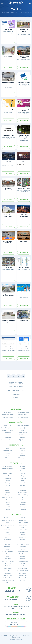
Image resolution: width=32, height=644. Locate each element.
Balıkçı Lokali (23, 573)
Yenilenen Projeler (23, 415)
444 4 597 (13, 591)
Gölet (8, 532)
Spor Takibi (24, 347)
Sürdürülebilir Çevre (8, 430)
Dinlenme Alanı (23, 525)
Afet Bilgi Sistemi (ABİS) (24, 188)
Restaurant (23, 547)
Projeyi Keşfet (8, 41)
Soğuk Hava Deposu (23, 571)
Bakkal (23, 518)
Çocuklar (23, 448)
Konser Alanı (8, 539)
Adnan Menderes (8, 466)
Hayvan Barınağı (8, 568)
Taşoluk (8, 502)
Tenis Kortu (23, 559)
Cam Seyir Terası (23, 575)
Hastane (23, 485)
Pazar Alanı (23, 566)
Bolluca (23, 473)
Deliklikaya (8, 478)
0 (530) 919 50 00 (13, 599)
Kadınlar (23, 455)
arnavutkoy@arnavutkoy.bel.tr (16, 614)
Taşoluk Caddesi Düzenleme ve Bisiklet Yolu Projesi (8, 296)
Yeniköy (23, 507)
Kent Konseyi (24, 241)
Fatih (23, 481)
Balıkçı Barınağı (23, 568)
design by (16, 640)
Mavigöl (8, 495)
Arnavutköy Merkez (8, 469)
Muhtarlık (8, 544)
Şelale (8, 556)
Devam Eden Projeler (8, 415)
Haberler (16, 394)
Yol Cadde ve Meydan (8, 440)
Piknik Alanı (8, 547)
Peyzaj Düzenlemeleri (8, 580)
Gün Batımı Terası (8, 578)
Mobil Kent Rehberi (24, 268)
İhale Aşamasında (23, 417)
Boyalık (8, 476)
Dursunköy (23, 478)
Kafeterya (8, 537)
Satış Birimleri (8, 573)
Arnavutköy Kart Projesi (24, 83)
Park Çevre (8, 433)
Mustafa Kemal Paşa (8, 497)
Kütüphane (23, 542)
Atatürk (23, 469)
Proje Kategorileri (16, 390)
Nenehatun (23, 497)
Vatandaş (8, 458)
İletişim (16, 398)
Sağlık (23, 549)
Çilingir (23, 476)
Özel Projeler (23, 435)
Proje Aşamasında (8, 417)
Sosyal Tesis (8, 571)
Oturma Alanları (23, 578)
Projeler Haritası (16, 387)
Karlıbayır (8, 493)
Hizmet (23, 535)
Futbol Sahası (8, 530)
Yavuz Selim (8, 507)
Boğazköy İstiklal (8, 473)
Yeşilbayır (8, 509)
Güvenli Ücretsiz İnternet (24, 294)
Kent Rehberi (8, 268)
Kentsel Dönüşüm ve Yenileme (8, 428)
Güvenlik (23, 580)
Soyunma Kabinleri (23, 551)
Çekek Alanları (8, 575)
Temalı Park (8, 559)
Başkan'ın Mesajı (16, 383)
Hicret (8, 488)
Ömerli (8, 500)
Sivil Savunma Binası (8, 551)
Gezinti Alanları (23, 530)
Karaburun (23, 490)
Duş (8, 527)
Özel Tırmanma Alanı (23, 544)
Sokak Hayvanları (23, 458)
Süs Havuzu (23, 554)
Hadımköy (23, 483)
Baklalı (8, 471)
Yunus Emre (23, 509)
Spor (8, 554)
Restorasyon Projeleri (23, 425)
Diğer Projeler (23, 440)
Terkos (8, 505)
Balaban (23, 471)
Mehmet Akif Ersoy (23, 495)
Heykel (8, 535)
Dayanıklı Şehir (23, 428)
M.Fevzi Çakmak (23, 493)
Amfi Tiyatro (8, 518)
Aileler (8, 448)
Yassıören (23, 505)
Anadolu (23, 466)
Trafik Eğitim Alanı (23, 561)
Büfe (8, 523)
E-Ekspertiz (8, 347)
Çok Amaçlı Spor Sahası (8, 525)
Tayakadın (23, 502)
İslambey (8, 490)
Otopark (23, 563)
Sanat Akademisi (8, 56)
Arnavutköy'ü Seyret (24, 162)
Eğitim (23, 430)
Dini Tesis (8, 566)
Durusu (8, 481)
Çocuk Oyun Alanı (23, 523)
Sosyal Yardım (8, 435)
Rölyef (8, 549)
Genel (23, 453)
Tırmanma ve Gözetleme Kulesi (8, 561)
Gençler (8, 453)
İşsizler (8, 455)
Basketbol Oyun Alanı (8, 520)
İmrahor (23, 488)
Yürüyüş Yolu (8, 563)
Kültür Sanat (8, 425)
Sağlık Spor (8, 437)
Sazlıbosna (23, 500)
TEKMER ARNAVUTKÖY (8, 135)
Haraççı (8, 485)
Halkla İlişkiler (23, 433)
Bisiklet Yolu (23, 520)
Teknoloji (23, 437)
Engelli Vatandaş (8, 451)
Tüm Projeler (8, 412)
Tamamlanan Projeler (23, 412)
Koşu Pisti (23, 539)
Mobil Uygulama (8, 30)
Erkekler (23, 451)
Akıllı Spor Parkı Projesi (8, 109)
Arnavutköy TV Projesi (8, 162)
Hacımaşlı (8, 483)
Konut (8, 583)
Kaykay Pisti (23, 537)
